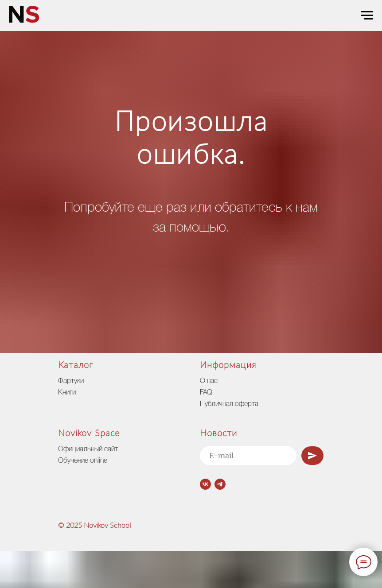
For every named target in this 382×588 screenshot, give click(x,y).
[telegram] (220, 484)
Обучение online (83, 461)
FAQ (206, 393)
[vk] (205, 484)
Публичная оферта (229, 404)
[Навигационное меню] (367, 15)
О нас (209, 381)
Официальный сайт (88, 449)
